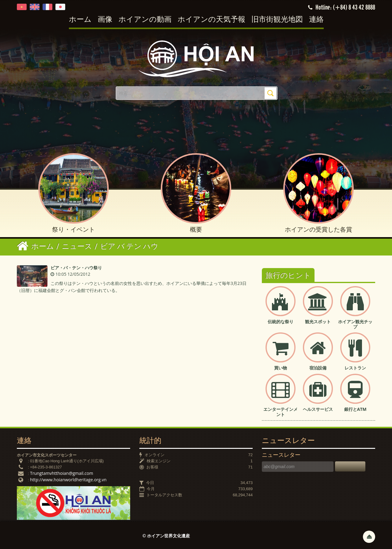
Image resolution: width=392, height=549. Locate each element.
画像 (105, 20)
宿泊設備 (318, 368)
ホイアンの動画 (145, 20)
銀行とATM (355, 409)
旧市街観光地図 (277, 20)
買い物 (281, 368)
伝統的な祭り (281, 322)
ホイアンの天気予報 (211, 20)
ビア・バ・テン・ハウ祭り (76, 268)
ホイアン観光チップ (355, 324)
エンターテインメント (281, 412)
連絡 (316, 20)
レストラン (355, 368)
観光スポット (318, 322)
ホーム (80, 20)
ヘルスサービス (318, 409)
